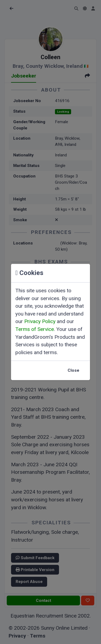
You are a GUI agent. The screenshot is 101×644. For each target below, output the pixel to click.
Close (73, 370)
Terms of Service (35, 329)
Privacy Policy (40, 321)
